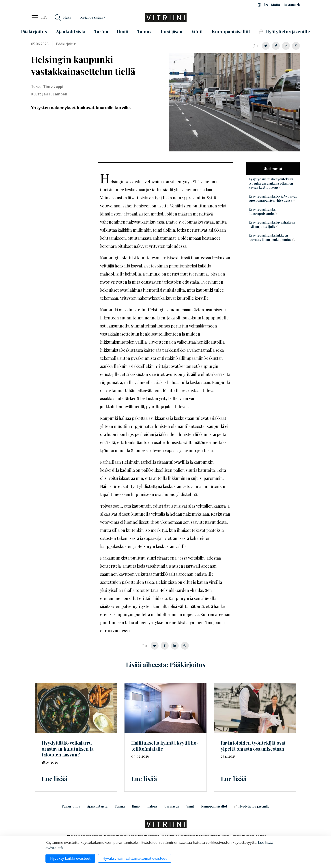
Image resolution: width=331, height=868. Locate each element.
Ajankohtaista (97, 806)
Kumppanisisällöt (214, 806)
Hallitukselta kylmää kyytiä (165, 746)
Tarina (120, 806)
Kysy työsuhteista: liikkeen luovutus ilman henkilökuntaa (270, 237)
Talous (152, 806)
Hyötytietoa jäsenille (252, 806)
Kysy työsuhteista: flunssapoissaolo (262, 211)
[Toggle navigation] (36, 17)
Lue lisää (55, 779)
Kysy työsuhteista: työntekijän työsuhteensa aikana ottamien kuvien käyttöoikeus (271, 183)
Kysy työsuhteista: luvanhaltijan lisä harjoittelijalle (272, 224)
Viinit (190, 806)
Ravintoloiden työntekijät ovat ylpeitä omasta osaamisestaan (253, 746)
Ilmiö (136, 806)
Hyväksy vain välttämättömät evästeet (135, 858)
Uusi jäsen (172, 806)
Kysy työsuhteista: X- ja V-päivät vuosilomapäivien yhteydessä (273, 198)
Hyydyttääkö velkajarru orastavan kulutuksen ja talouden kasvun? (68, 749)
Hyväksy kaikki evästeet (70, 858)
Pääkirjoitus (71, 806)
